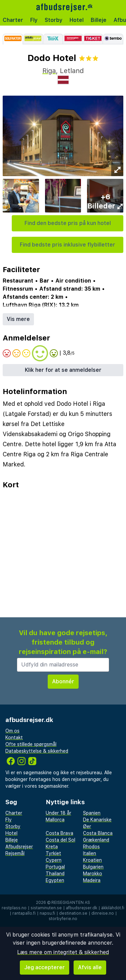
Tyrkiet (53, 853)
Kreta (52, 847)
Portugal (55, 867)
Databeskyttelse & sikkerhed (37, 751)
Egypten (55, 880)
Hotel (77, 20)
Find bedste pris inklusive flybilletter (68, 245)
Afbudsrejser (19, 847)
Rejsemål (15, 853)
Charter (13, 20)
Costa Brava (59, 833)
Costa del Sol (60, 840)
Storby (54, 20)
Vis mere (18, 319)
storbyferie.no (63, 919)
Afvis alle (90, 967)
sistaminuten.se (46, 908)
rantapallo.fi (24, 913)
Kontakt (14, 738)
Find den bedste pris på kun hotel (68, 223)
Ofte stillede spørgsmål (31, 744)
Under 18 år (58, 813)
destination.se (73, 913)
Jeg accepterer (45, 967)
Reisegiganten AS (71, 903)
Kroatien (92, 860)
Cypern (54, 860)
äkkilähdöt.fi (113, 908)
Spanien (92, 813)
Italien (90, 853)
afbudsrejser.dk (81, 908)
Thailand (55, 874)
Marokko (93, 874)
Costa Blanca (98, 833)
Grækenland (96, 840)
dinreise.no (103, 913)
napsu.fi (47, 913)
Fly (34, 20)
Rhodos (91, 847)
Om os (12, 731)
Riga (49, 71)
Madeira (92, 880)
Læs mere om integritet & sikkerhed (63, 952)
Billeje (99, 20)
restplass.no (14, 908)
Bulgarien (93, 867)
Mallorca (55, 820)
